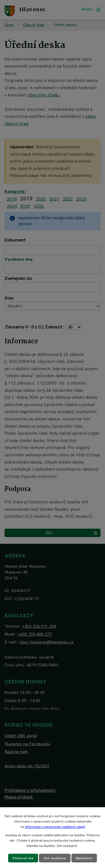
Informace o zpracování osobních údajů (55, 827)
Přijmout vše (23, 858)
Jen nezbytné (55, 858)
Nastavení (84, 858)
